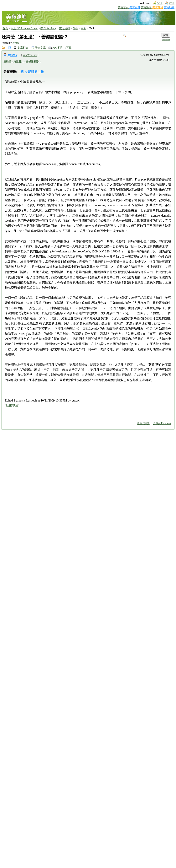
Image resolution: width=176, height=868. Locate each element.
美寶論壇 (146, 7)
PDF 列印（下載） (63, 48)
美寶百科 (135, 7)
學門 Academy (48, 28)
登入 (160, 3)
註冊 (172, 3)
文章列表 (23, 48)
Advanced (166, 40)
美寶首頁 (123, 7)
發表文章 (40, 48)
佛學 (75, 28)
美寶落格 (158, 7)
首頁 (5, 28)
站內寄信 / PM (30, 55)
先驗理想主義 (34, 72)
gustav (16, 43)
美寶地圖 (169, 7)
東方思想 (65, 28)
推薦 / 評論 (143, 423)
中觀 (84, 28)
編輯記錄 (12, 406)
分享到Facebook (162, 423)
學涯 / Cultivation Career (24, 28)
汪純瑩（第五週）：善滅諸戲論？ (22, 62)
